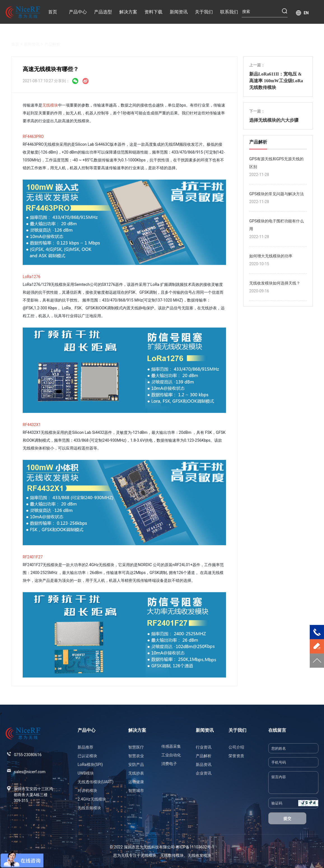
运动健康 (136, 782)
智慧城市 (136, 791)
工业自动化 (171, 755)
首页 (53, 12)
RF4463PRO (33, 137)
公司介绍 (236, 747)
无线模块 (50, 105)
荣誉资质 (236, 756)
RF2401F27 (33, 557)
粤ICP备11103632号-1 (195, 847)
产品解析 (52, 38)
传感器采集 (171, 746)
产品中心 (78, 12)
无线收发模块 (199, 855)
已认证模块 (87, 756)
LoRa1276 (32, 277)
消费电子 (169, 764)
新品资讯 (204, 765)
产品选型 (103, 12)
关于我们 (204, 12)
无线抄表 (136, 773)
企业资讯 (204, 773)
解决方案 (128, 12)
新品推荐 (85, 747)
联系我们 (229, 12)
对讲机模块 (87, 791)
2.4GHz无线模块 (92, 799)
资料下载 (153, 12)
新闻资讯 (179, 12)
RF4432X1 (32, 425)
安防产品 (136, 765)
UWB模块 (86, 773)
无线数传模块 (172, 855)
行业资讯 (204, 747)
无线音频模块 (89, 808)
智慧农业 (136, 756)
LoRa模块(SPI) (90, 765)
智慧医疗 (136, 747)
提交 (287, 818)
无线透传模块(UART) (95, 782)
